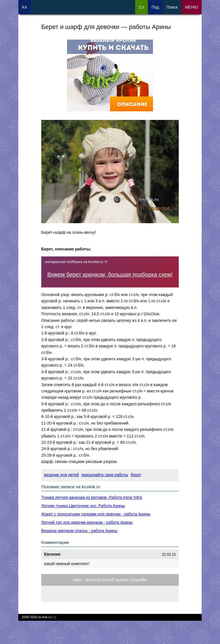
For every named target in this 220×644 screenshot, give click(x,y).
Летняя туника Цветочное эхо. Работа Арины (83, 506)
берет (136, 475)
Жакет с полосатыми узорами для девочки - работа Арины (96, 514)
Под (155, 7)
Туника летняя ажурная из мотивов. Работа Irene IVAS (92, 497)
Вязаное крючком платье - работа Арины (79, 531)
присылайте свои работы (105, 475)
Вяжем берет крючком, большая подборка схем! (110, 275)
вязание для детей (61, 475)
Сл (142, 7)
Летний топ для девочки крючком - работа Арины (87, 522)
